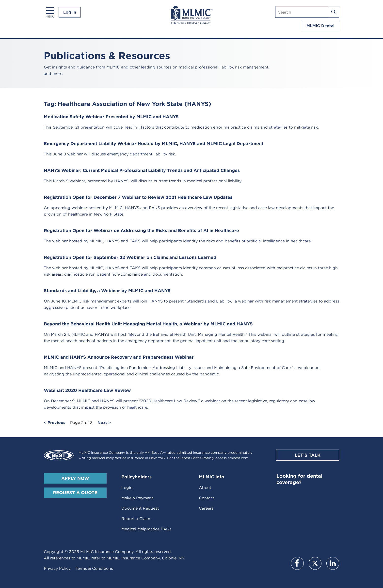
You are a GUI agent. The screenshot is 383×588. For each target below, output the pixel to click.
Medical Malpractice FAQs (146, 529)
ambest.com (238, 458)
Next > (104, 423)
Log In (70, 12)
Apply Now (75, 478)
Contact (207, 498)
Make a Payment (137, 498)
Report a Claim (136, 519)
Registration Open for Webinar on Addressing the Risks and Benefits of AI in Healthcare (141, 230)
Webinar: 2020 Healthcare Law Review (87, 390)
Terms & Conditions (94, 568)
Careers (206, 508)
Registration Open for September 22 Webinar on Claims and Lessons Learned (130, 257)
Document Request (140, 508)
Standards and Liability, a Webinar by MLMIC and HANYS (107, 291)
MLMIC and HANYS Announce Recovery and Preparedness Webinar (119, 357)
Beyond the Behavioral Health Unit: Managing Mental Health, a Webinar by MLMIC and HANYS (148, 324)
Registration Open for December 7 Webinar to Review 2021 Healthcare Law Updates (138, 197)
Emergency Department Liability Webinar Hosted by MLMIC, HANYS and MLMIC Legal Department (154, 143)
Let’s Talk (308, 455)
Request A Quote (75, 493)
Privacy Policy (57, 568)
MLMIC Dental (320, 26)
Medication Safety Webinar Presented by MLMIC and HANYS (111, 117)
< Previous (55, 423)
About (205, 488)
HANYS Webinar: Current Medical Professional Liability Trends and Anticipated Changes (142, 170)
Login (127, 488)
